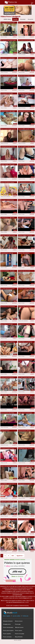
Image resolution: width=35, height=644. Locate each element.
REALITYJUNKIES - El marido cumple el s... (8, 271)
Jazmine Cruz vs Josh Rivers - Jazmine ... (8, 58)
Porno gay (18, 624)
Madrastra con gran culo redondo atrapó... (7, 360)
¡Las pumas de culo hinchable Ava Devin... (26, 40)
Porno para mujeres (8, 631)
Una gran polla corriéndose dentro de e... (8, 537)
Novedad (23, 19)
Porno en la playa (20, 634)
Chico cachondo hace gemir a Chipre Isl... (26, 218)
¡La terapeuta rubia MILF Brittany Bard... (7, 94)
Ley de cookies (16, 616)
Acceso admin (18, 640)
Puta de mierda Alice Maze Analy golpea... (8, 413)
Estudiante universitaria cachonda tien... (24, 58)
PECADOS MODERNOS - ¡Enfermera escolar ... (24, 519)
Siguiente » (20, 556)
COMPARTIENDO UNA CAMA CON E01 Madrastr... (8, 111)
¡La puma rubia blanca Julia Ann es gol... (8, 23)
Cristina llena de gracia (24, 111)
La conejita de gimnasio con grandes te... (26, 466)
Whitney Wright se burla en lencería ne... (25, 236)
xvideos (15, 37)
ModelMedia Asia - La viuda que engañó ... (25, 448)
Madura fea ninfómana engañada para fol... (24, 537)
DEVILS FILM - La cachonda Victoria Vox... (25, 342)
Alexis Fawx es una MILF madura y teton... (7, 324)
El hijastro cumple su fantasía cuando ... (26, 289)
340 (13, 556)
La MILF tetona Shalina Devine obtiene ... (26, 165)
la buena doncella (5, 519)
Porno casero (19, 631)
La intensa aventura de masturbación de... (24, 395)
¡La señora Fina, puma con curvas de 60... (25, 23)
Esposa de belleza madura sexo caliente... (8, 182)
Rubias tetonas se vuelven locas (25, 484)
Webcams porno (19, 627)
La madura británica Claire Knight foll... (7, 448)
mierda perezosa (5, 431)
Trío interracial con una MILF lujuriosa (26, 182)
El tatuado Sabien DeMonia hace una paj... (8, 342)
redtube (32, 427)
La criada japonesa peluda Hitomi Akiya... (8, 289)
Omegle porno (7, 624)
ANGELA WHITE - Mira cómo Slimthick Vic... (8, 165)
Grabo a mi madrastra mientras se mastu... (9, 466)
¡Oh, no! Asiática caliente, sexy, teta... (26, 147)
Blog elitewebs (19, 637)
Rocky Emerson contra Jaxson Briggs (26, 94)
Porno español (7, 634)
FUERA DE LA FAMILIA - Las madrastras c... (8, 502)
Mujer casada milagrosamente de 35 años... (8, 129)
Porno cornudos (7, 637)
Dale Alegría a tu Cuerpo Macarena (25, 502)
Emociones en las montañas (8, 306)
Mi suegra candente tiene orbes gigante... (7, 200)
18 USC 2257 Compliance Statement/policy (18, 606)
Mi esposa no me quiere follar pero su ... (8, 40)
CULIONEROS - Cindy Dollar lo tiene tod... (8, 484)
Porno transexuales (8, 627)
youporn (32, 37)
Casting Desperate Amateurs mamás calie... (8, 147)
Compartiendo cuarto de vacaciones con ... (7, 253)
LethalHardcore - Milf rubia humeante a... (8, 218)
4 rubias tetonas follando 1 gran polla (8, 377)
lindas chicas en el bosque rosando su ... (25, 413)
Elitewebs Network (8, 621)
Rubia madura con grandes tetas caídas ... (25, 324)
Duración (31, 19)
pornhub (14, 72)
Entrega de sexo (22, 200)
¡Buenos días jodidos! (24, 253)
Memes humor (19, 621)
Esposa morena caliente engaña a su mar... (24, 431)
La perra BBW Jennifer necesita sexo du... (26, 129)
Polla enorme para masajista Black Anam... (8, 76)
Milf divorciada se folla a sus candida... (26, 76)
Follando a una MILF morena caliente (8, 236)
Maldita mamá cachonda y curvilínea (25, 307)
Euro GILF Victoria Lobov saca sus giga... (26, 377)
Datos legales (7, 616)
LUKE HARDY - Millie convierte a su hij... (8, 395)
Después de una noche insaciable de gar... (24, 271)
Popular (15, 19)
